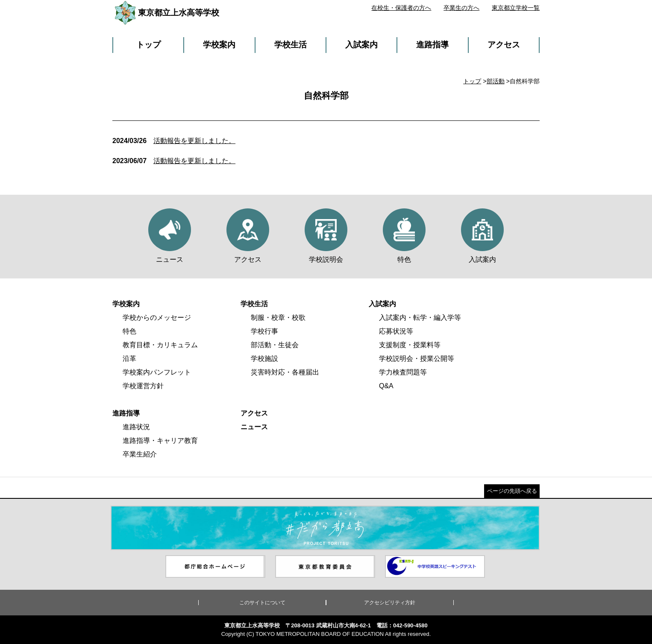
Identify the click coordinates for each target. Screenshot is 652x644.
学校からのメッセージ (157, 318)
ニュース (254, 427)
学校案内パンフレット (157, 372)
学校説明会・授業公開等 (417, 359)
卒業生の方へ (461, 8)
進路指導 (432, 45)
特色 (129, 331)
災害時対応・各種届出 (285, 372)
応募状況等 (396, 331)
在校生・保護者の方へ (401, 8)
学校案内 (219, 45)
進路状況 (136, 427)
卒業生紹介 (140, 454)
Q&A (386, 386)
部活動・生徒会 (275, 345)
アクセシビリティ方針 (390, 603)
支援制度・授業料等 (410, 345)
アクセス (504, 45)
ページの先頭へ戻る (512, 491)
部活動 (496, 81)
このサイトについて (262, 603)
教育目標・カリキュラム (160, 345)
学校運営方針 (143, 386)
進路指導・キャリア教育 (160, 441)
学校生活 (291, 45)
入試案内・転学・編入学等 (420, 318)
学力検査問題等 (403, 372)
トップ (148, 45)
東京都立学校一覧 (516, 8)
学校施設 (264, 359)
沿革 (129, 359)
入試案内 (361, 45)
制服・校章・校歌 (278, 318)
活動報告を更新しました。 (174, 141)
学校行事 (264, 331)
